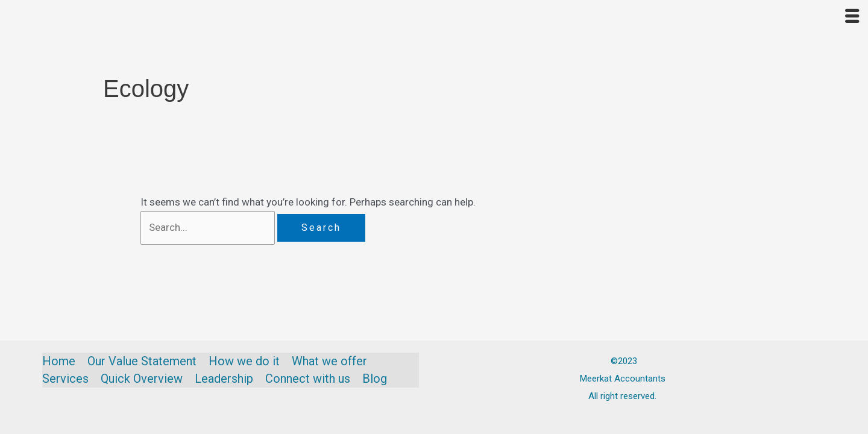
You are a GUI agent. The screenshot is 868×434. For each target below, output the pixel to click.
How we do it (244, 361)
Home (59, 361)
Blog (375, 379)
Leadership (224, 379)
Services (65, 379)
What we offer (329, 361)
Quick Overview (142, 379)
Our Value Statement (142, 361)
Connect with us (308, 379)
